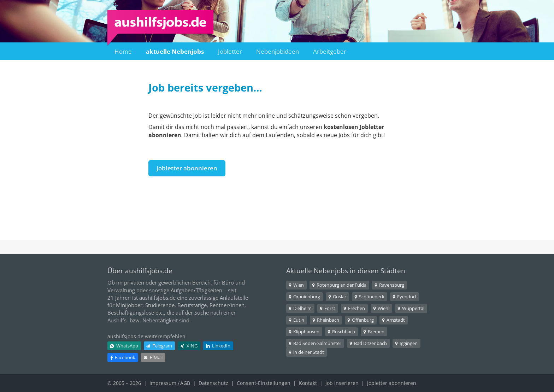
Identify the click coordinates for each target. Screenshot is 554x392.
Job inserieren (342, 383)
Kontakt (308, 383)
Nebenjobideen (278, 51)
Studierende (160, 305)
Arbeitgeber (330, 51)
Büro (228, 282)
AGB (185, 383)
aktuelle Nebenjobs (175, 51)
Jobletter (230, 51)
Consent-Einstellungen (264, 383)
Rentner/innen (227, 305)
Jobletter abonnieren (187, 168)
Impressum (163, 383)
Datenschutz (213, 383)
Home (123, 51)
